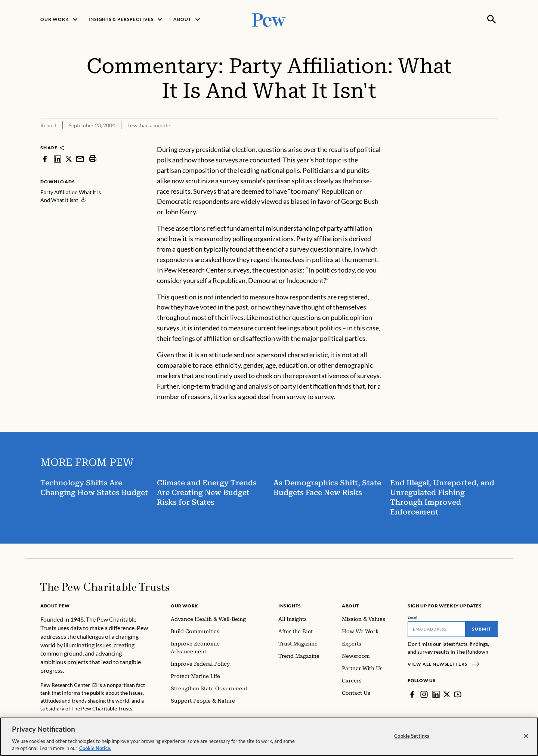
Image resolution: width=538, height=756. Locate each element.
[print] (93, 159)
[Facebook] (412, 694)
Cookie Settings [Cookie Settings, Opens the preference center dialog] (412, 736)
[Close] (526, 736)
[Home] (105, 587)
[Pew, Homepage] (269, 19)
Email (413, 617)
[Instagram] (424, 694)
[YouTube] (458, 694)
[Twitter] (447, 694)
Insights (290, 606)
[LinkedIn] (436, 694)
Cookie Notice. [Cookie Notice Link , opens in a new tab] (95, 748)
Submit (482, 629)
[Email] (437, 629)
